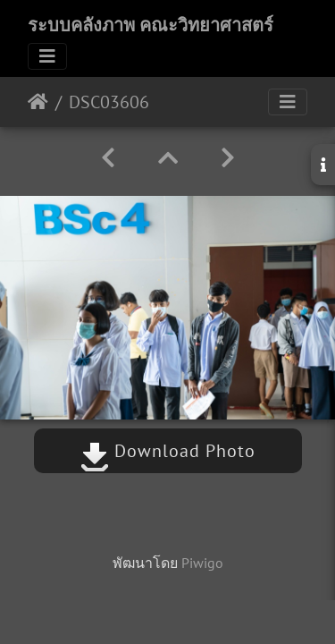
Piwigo (202, 563)
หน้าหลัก (38, 102)
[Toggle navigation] (47, 56)
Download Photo (168, 451)
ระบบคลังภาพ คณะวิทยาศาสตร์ (151, 25)
